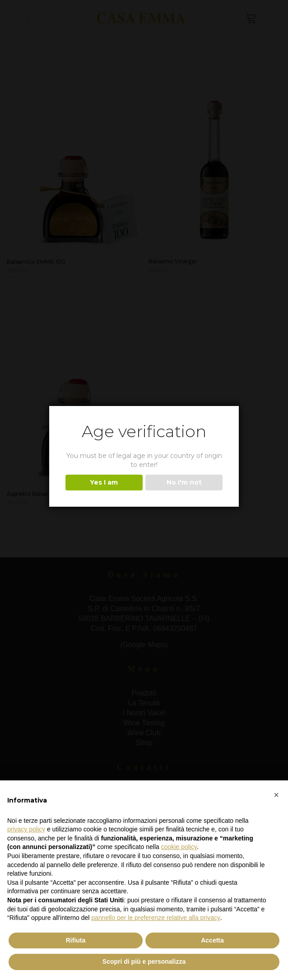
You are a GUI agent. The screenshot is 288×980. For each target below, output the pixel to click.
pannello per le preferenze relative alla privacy (156, 918)
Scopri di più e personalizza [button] (144, 961)
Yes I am (104, 482)
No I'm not (184, 482)
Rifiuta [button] (76, 940)
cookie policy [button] (179, 847)
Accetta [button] (212, 940)
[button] (276, 795)
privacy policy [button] (26, 829)
